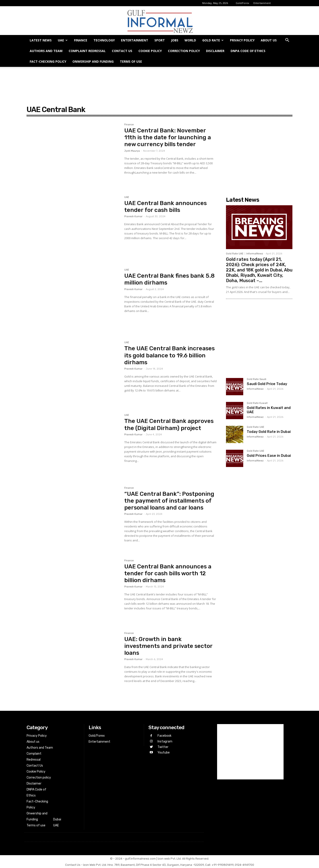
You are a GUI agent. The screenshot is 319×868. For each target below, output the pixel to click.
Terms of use (131, 61)
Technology (104, 40)
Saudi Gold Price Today (267, 384)
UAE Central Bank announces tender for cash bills (165, 207)
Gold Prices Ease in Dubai (269, 456)
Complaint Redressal (87, 51)
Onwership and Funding (93, 61)
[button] (287, 41)
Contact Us (122, 51)
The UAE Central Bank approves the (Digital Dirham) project (169, 424)
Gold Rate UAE (235, 254)
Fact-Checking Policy (48, 61)
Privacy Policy (242, 40)
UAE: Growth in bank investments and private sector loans (168, 646)
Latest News (41, 40)
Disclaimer (215, 51)
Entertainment (262, 3)
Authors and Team (46, 51)
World (190, 40)
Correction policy (184, 51)
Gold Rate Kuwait (257, 403)
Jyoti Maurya (132, 151)
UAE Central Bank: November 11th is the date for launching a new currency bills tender (168, 137)
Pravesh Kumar (133, 216)
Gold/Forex (242, 3)
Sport (160, 40)
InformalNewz (255, 254)
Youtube (164, 753)
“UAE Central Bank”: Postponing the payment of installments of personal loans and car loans (169, 501)
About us (269, 40)
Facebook (164, 736)
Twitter (163, 747)
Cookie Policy (150, 51)
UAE (63, 40)
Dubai (57, 819)
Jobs (175, 40)
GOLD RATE (213, 40)
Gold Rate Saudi (257, 379)
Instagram (165, 741)
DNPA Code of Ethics (248, 51)
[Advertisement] (159, 82)
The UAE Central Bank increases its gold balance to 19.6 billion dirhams (169, 355)
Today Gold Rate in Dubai (269, 432)
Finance (81, 40)
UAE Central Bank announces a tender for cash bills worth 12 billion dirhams (168, 573)
